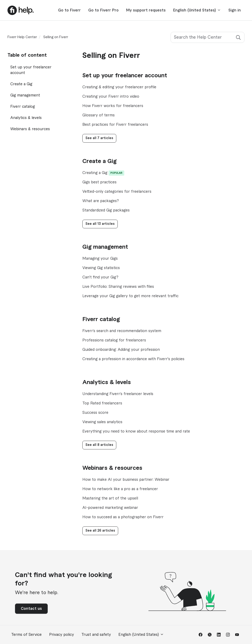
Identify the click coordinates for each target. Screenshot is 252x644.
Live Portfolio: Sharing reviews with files (118, 287)
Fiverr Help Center (22, 37)
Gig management (105, 247)
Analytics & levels (107, 382)
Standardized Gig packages (106, 210)
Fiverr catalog (101, 319)
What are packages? (101, 201)
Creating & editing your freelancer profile (119, 87)
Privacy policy (62, 635)
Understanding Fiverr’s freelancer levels (118, 394)
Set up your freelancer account (125, 76)
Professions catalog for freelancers (114, 340)
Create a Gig (99, 161)
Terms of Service (26, 635)
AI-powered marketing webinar (110, 508)
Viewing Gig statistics (101, 268)
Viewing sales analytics (102, 422)
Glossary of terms (99, 115)
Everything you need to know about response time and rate (136, 431)
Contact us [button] (31, 609)
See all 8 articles (99, 445)
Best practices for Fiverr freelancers (115, 125)
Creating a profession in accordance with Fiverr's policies (133, 359)
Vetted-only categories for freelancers (117, 192)
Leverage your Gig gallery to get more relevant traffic (130, 296)
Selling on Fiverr (56, 37)
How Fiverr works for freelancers (113, 106)
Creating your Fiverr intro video (111, 96)
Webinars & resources (112, 468)
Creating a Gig (95, 173)
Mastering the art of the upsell (110, 498)
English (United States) (197, 10)
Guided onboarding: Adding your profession (121, 350)
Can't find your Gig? (100, 277)
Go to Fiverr (69, 10)
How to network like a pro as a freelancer (120, 489)
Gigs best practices (99, 182)
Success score (95, 413)
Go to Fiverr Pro (103, 10)
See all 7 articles (99, 138)
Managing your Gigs (100, 259)
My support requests (146, 10)
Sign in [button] (235, 10)
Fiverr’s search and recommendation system (122, 331)
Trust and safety (96, 635)
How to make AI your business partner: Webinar (126, 480)
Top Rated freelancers (102, 403)
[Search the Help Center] (208, 37)
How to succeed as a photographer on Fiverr (123, 517)
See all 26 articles (100, 531)
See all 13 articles (100, 224)
